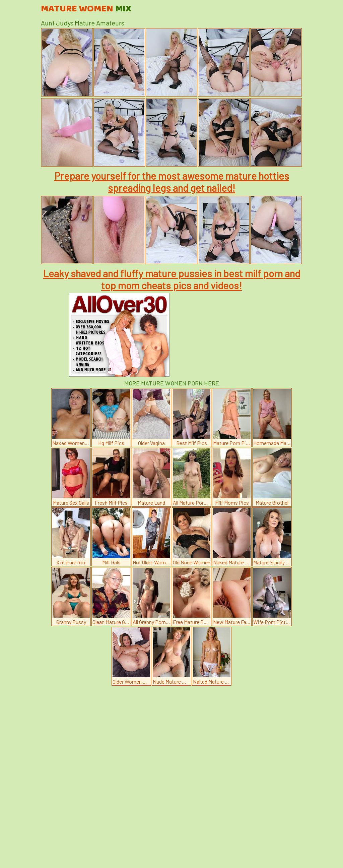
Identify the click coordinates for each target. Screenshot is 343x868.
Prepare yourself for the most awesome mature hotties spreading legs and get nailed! (172, 182)
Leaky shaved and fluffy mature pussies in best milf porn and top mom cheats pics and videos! (171, 279)
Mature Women (86, 9)
